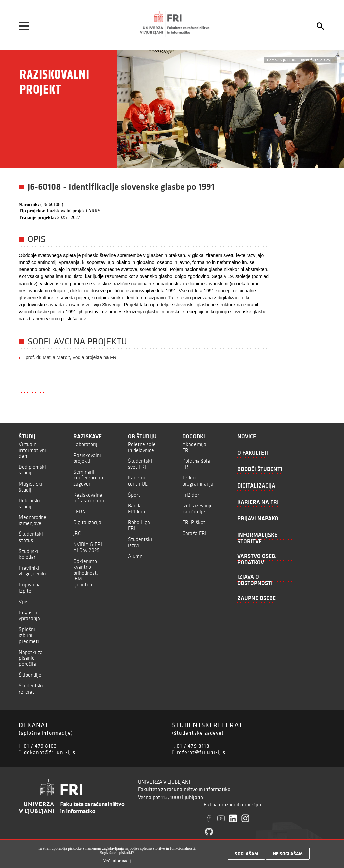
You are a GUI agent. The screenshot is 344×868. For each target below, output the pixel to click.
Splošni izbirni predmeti (29, 635)
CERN (79, 512)
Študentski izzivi (140, 542)
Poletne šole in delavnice (142, 447)
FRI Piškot (194, 522)
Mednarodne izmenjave (33, 520)
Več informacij (117, 862)
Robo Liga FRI (139, 525)
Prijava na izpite (30, 588)
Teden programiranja (198, 481)
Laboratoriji (86, 444)
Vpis (24, 601)
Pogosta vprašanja (29, 616)
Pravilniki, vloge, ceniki (32, 571)
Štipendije (30, 675)
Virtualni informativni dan (32, 450)
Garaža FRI (194, 533)
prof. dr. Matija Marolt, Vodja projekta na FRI (72, 357)
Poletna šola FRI (196, 464)
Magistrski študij (31, 487)
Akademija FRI (194, 447)
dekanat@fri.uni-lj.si (50, 752)
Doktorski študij (29, 503)
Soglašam (246, 855)
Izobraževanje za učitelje (198, 508)
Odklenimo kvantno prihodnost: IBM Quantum (86, 573)
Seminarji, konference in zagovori (88, 478)
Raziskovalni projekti (87, 458)
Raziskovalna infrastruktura (89, 498)
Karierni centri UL (138, 481)
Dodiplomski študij (32, 470)
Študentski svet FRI (140, 464)
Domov (273, 60)
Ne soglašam (288, 855)
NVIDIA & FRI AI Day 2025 (88, 547)
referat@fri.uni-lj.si (202, 752)
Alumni (136, 556)
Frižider (191, 495)
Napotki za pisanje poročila (31, 658)
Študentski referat (31, 689)
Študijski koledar (29, 554)
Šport (134, 495)
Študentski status (31, 537)
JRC (77, 533)
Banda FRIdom (137, 508)
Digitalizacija (87, 522)
